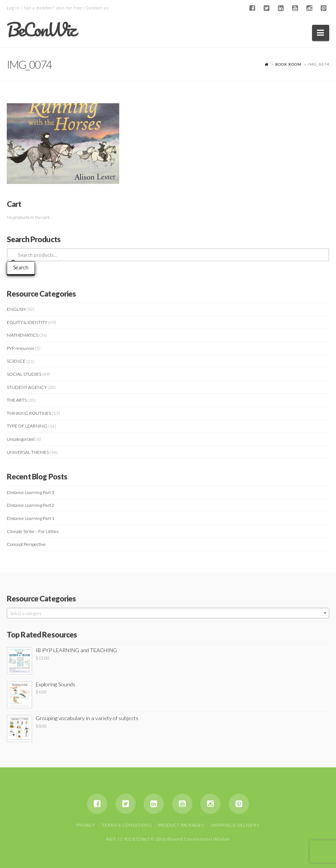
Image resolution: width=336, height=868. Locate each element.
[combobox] (168, 613)
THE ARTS (17, 400)
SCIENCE (16, 361)
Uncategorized (21, 439)
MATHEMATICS (22, 335)
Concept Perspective (26, 544)
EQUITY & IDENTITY (27, 322)
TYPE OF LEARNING (27, 426)
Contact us (97, 8)
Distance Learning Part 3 (31, 492)
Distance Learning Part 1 (31, 518)
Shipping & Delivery (235, 825)
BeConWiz (41, 30)
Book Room (288, 64)
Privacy (86, 825)
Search (21, 267)
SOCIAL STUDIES (24, 374)
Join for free (69, 8)
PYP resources (20, 348)
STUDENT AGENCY (27, 387)
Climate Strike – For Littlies (33, 531)
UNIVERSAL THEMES (28, 452)
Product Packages (181, 825)
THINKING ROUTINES (29, 413)
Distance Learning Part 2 (31, 505)
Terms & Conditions (127, 825)
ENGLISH (16, 309)
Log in (13, 8)
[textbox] (168, 613)
